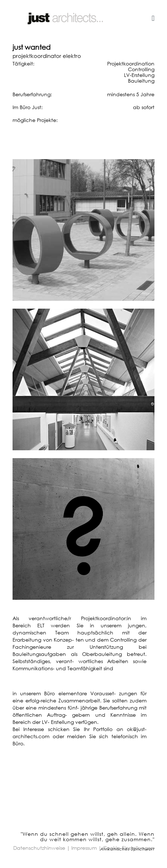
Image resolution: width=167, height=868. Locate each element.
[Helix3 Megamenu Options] (153, 18)
